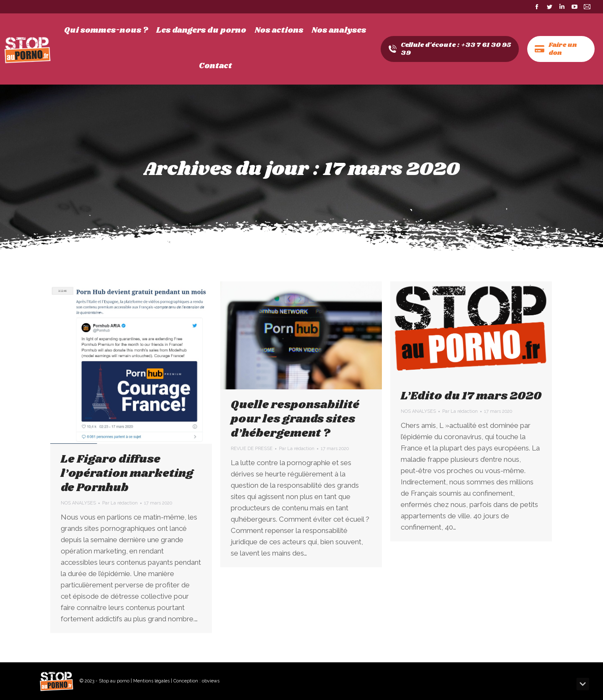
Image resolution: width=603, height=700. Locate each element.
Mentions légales (151, 681)
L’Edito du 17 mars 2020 (471, 396)
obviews (211, 681)
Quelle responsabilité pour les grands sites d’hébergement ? (295, 419)
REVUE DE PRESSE (252, 449)
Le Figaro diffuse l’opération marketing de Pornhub (127, 474)
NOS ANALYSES (78, 503)
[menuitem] (106, 31)
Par (120, 503)
